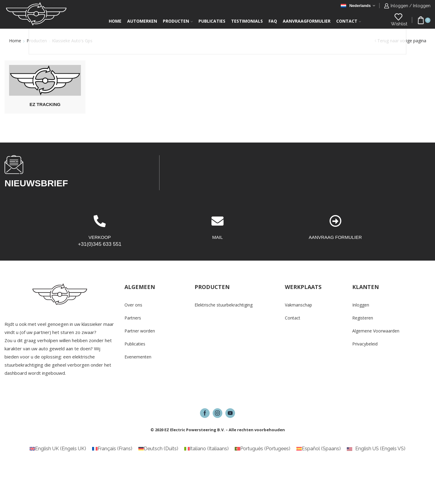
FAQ (273, 21)
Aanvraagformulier (307, 21)
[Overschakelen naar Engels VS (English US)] (376, 449)
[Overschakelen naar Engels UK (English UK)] (58, 449)
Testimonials (247, 21)
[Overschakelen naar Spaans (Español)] (319, 449)
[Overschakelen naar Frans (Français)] (112, 449)
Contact (349, 21)
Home (115, 21)
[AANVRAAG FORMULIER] (335, 221)
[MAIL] (217, 221)
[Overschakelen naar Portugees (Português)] (263, 449)
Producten (178, 21)
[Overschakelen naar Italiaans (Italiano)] (206, 449)
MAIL (217, 237)
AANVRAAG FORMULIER (335, 237)
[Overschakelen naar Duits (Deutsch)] (158, 449)
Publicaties (212, 21)
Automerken (142, 21)
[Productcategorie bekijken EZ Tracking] (45, 80)
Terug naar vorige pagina (402, 41)
